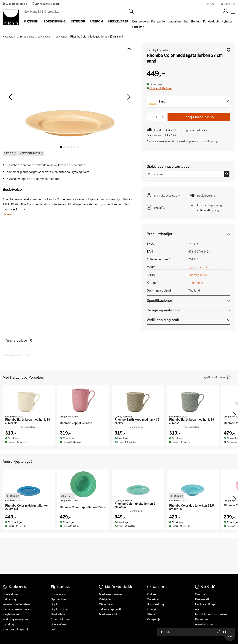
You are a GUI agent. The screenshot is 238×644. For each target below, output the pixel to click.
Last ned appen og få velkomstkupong (211, 207)
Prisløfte (160, 208)
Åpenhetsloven (205, 624)
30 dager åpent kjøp (15, 4)
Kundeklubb (211, 21)
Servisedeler (44, 36)
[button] (228, 50)
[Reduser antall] (150, 117)
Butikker (138, 27)
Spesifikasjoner (159, 300)
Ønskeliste (58, 614)
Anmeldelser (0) (20, 340)
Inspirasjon (58, 594)
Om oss (200, 594)
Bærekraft (202, 599)
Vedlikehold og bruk (163, 320)
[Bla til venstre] (10, 97)
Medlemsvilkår (109, 614)
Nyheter (227, 21)
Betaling (8, 624)
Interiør (152, 609)
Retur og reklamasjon (17, 609)
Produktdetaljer (160, 234)
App (198, 609)
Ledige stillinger (206, 604)
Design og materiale (163, 310)
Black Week (59, 624)
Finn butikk (210, 4)
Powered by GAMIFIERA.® (17, 355)
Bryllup (196, 21)
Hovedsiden (9, 36)
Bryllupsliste (59, 609)
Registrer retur (13, 614)
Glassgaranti (108, 604)
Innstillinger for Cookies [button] (211, 614)
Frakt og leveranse (15, 619)
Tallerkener (61, 36)
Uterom (152, 614)
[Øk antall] (163, 117)
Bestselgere (140, 21)
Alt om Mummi (61, 619)
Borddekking (27, 36)
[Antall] (156, 117)
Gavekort (153, 599)
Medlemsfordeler (111, 594)
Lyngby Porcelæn (158, 50)
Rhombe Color (198, 275)
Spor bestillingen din (16, 629)
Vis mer (8, 214)
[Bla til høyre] (129, 97)
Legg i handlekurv (199, 117)
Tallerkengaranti (110, 609)
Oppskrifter (58, 599)
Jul (53, 629)
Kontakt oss (11, 594)
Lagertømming (178, 21)
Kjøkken (152, 594)
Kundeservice (228, 4)
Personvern (203, 619)
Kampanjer (159, 21)
